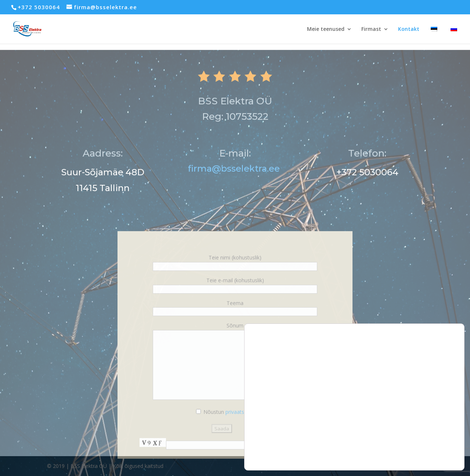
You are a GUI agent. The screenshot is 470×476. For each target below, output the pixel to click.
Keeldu (431, 430)
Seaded (431, 445)
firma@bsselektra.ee (235, 181)
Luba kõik (431, 414)
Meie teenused (326, 29)
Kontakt (409, 29)
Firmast (371, 29)
